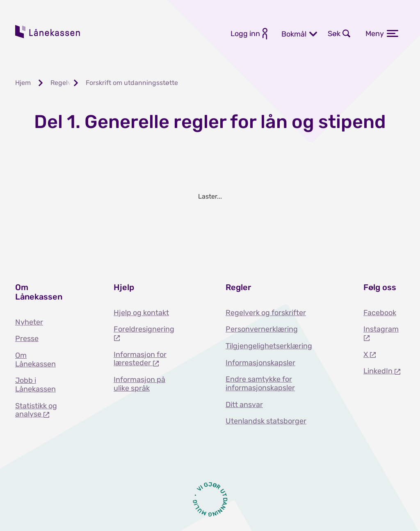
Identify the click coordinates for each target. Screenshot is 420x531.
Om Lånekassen (35, 360)
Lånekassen (48, 32)
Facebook (380, 313)
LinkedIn (379, 371)
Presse (27, 339)
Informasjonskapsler (260, 363)
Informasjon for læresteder (140, 359)
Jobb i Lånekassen (35, 385)
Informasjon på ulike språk (139, 384)
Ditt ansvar (244, 405)
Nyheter (29, 322)
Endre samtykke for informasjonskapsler (260, 383)
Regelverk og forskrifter (266, 313)
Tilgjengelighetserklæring (269, 346)
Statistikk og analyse (36, 410)
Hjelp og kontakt (141, 313)
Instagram (381, 329)
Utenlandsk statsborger (266, 421)
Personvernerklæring (262, 329)
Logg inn (245, 34)
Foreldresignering (144, 329)
